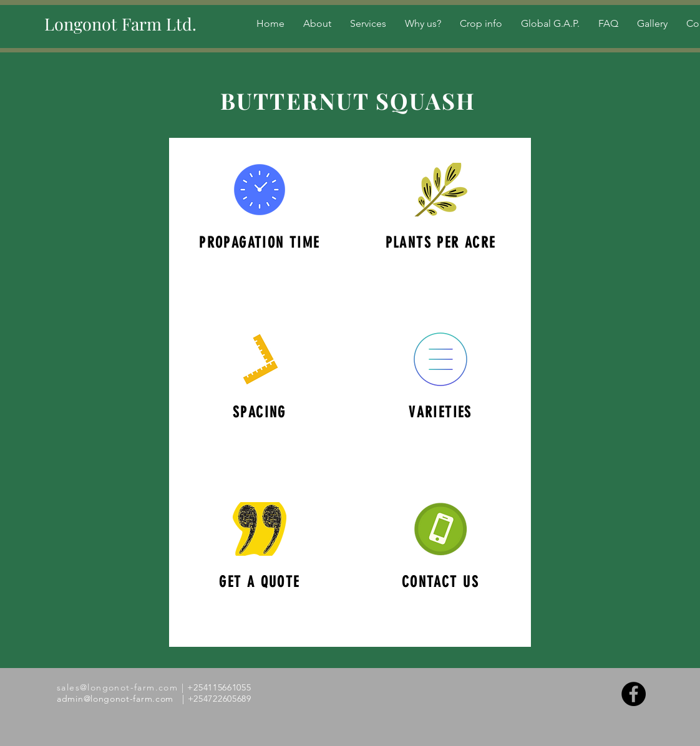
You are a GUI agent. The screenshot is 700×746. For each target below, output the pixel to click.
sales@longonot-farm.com (117, 687)
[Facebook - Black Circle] (634, 694)
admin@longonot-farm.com (115, 699)
